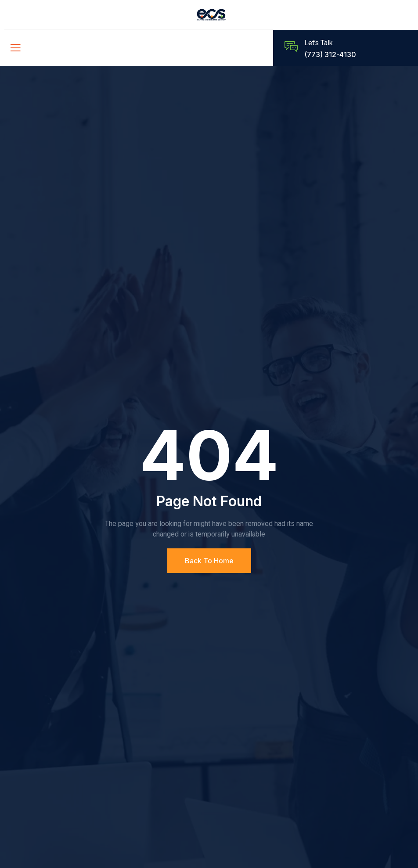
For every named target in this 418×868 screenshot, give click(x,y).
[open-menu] (14, 48)
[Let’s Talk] (291, 47)
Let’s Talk (319, 43)
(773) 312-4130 (330, 54)
